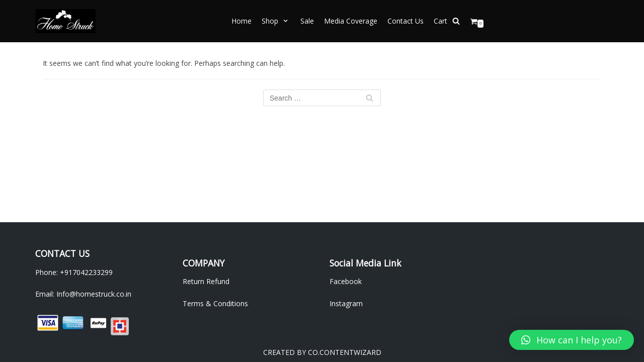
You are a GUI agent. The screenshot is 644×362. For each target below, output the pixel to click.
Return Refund (206, 281)
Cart (440, 21)
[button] (572, 340)
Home (242, 21)
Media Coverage (351, 21)
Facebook (346, 281)
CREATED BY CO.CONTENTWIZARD (322, 352)
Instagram (346, 303)
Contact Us (406, 21)
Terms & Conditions (215, 303)
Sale (307, 21)
